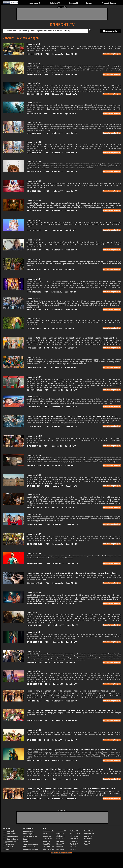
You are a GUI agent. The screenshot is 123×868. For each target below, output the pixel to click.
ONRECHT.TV (62, 25)
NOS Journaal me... (11, 834)
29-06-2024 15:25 (34, 544)
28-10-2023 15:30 (34, 779)
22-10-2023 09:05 (34, 799)
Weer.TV (87, 841)
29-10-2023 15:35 (34, 761)
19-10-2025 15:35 (34, 348)
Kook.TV (59, 839)
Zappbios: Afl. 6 (33, 358)
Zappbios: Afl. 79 (34, 397)
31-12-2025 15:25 (34, 114)
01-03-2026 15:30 (34, 94)
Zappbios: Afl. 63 (34, 730)
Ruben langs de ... (29, 834)
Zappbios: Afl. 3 (33, 612)
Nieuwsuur (8, 850)
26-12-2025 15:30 (34, 191)
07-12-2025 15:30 (34, 250)
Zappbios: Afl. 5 (33, 44)
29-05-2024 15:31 (34, 604)
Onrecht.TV (74, 839)
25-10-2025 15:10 (34, 328)
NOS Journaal (9, 831)
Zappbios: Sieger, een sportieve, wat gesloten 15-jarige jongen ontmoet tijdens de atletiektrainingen (72, 573)
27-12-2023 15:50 (34, 740)
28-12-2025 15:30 (34, 172)
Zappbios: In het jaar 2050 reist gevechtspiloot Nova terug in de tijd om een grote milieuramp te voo (71, 750)
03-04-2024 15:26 (34, 663)
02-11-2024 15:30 (34, 466)
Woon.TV (87, 844)
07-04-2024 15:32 (34, 642)
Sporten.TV (88, 836)
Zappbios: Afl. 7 (33, 671)
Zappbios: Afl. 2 (33, 83)
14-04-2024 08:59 (35, 625)
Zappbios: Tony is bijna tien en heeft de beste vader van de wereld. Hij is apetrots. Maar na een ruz (71, 691)
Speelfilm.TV (72, 54)
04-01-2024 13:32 (34, 721)
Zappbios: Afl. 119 (34, 436)
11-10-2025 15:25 (34, 368)
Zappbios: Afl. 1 (33, 64)
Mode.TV (60, 847)
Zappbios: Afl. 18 (34, 122)
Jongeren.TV (61, 831)
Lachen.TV (60, 841)
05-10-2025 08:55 (34, 390)
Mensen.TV (60, 844)
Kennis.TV (60, 834)
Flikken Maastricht (30, 836)
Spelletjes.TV (89, 834)
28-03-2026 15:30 (34, 75)
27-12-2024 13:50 (34, 426)
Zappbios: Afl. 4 (33, 652)
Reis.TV (73, 847)
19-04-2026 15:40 (34, 54)
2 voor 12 (26, 839)
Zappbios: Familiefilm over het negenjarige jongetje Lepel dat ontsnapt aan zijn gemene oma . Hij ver (72, 711)
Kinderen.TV (58, 54)
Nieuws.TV (74, 836)
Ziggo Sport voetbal (11, 842)
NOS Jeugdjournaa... (11, 836)
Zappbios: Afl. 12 (34, 220)
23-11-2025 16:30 (34, 269)
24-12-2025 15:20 (34, 211)
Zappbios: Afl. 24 (34, 279)
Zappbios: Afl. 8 (33, 318)
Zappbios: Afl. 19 (34, 495)
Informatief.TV (48, 849)
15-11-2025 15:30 (34, 292)
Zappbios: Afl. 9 (33, 299)
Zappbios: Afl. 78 (34, 456)
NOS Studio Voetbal (30, 850)
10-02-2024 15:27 (34, 701)
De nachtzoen (9, 844)
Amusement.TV (48, 831)
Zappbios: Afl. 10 (34, 260)
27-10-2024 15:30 (34, 486)
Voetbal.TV (88, 839)
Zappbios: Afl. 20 (34, 103)
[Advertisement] (62, 14)
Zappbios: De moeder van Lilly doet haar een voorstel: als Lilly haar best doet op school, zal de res (70, 769)
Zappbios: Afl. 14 (34, 201)
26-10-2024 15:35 (34, 508)
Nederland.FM (34, 3)
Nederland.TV (55, 3)
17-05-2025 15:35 (34, 407)
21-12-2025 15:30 (34, 230)
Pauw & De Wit (9, 847)
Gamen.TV (46, 841)
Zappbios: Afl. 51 (34, 377)
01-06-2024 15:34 (34, 583)
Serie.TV (73, 849)
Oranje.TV (74, 841)
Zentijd (26, 842)
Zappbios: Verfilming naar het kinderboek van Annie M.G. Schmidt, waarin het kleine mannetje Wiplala (72, 416)
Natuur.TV (74, 831)
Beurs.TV (46, 834)
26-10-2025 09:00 (34, 310)
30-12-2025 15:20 (34, 133)
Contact (89, 3)
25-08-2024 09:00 (35, 524)
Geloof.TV (46, 844)
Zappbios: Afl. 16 (34, 181)
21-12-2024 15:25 (34, 446)
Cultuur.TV (47, 836)
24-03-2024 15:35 (34, 684)
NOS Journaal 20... (30, 847)
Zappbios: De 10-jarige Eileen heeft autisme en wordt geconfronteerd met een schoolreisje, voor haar (72, 338)
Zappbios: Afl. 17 (34, 162)
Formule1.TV (47, 839)
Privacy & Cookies (109, 3)
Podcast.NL (74, 3)
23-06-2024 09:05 (35, 564)
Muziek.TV (60, 849)
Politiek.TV (74, 844)
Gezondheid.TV (48, 847)
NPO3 (47, 54)
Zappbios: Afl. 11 (34, 240)
